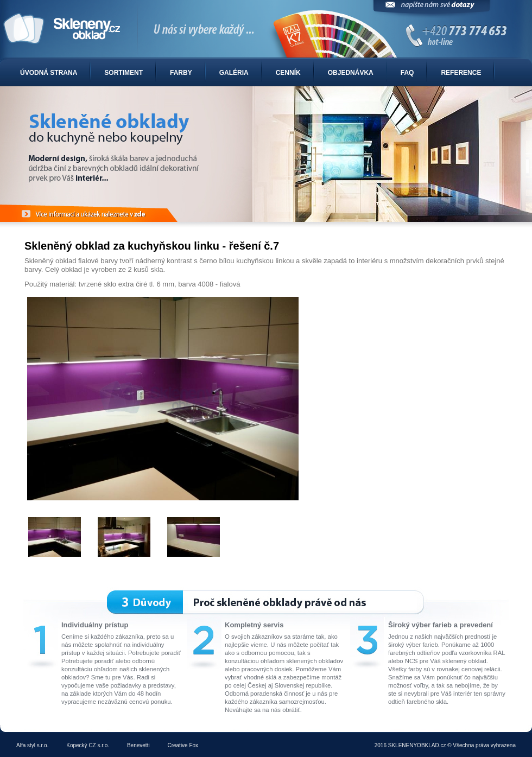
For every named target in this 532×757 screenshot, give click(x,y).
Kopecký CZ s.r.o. (88, 745)
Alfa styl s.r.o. (32, 745)
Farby (181, 73)
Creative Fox (183, 745)
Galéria (234, 73)
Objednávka (351, 73)
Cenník (288, 73)
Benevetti (138, 745)
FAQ (407, 73)
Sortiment (123, 73)
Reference (461, 73)
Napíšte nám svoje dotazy (432, 9)
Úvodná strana (49, 73)
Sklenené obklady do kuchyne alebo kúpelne (266, 29)
